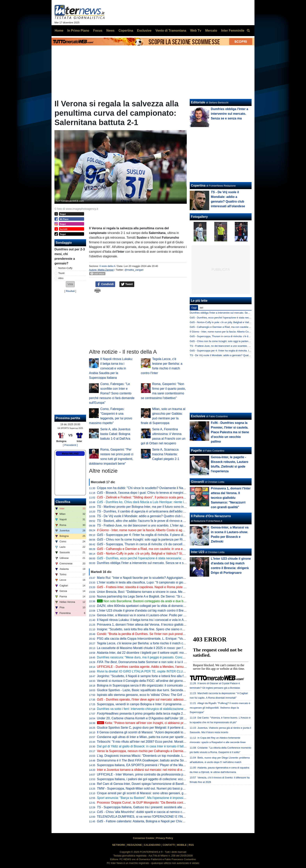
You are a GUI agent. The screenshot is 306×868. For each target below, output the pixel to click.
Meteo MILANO (70, 454)
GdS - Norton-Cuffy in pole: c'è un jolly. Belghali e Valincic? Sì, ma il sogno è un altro (236, 322)
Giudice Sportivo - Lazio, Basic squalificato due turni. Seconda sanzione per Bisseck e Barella (162, 690)
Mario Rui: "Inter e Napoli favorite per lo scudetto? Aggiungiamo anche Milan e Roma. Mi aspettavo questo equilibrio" (178, 578)
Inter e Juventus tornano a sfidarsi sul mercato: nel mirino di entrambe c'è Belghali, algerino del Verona (168, 770)
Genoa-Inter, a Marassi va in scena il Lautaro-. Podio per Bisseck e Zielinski (153, 615)
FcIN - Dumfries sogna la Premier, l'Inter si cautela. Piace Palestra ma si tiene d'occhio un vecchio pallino (230, 432)
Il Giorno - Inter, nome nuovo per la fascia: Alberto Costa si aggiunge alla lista (232, 332)
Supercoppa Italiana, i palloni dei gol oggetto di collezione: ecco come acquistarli (153, 779)
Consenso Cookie (143, 838)
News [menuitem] (110, 31)
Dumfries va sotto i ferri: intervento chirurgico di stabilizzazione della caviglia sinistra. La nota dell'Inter (167, 709)
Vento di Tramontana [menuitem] (171, 31)
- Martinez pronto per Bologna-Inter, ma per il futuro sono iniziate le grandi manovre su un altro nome (169, 507)
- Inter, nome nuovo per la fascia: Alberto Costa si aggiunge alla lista (150, 530)
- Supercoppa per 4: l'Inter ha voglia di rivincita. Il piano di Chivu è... (147, 535)
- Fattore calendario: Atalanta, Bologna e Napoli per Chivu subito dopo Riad (153, 821)
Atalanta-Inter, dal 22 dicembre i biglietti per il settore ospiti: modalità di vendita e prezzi (157, 653)
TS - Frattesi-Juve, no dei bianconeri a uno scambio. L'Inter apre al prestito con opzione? (239, 346)
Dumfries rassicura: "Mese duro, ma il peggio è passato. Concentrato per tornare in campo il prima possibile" (172, 657)
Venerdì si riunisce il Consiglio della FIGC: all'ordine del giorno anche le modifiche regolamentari (163, 681)
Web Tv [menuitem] (196, 31)
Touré (61, 273)
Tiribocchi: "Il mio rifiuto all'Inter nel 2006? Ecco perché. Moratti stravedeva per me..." (156, 742)
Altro (61, 278)
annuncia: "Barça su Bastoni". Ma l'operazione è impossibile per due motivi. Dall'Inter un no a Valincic (171, 798)
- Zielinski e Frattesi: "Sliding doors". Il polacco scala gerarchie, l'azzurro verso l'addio (159, 497)
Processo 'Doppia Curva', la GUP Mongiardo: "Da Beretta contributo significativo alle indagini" (162, 803)
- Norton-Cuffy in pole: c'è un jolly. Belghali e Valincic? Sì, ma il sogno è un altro (155, 554)
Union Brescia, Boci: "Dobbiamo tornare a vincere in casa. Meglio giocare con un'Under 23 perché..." (167, 592)
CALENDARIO (152, 845)
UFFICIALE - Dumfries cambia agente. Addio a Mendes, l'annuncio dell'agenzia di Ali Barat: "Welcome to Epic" (173, 667)
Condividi (105, 284)
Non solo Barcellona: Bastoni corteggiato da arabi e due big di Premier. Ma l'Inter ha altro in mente (168, 601)
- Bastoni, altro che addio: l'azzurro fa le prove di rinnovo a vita (142, 521)
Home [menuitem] (59, 31)
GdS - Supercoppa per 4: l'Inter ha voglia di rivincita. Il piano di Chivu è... (230, 351)
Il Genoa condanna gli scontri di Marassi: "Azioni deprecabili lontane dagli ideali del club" (158, 732)
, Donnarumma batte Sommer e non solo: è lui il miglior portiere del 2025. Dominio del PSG (170, 662)
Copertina (198, 185)
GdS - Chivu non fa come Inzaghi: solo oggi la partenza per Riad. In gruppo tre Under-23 (239, 341)
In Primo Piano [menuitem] (78, 31)
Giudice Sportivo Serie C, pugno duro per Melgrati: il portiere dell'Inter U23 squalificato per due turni (166, 728)
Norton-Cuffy (65, 268)
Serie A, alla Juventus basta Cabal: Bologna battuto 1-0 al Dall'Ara (115, 434)
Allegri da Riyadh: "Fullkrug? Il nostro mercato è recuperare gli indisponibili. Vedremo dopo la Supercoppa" (220, 708)
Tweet (127, 284)
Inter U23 (197, 552)
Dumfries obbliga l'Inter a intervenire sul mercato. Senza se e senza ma (146, 563)
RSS (191, 845)
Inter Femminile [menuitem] (233, 31)
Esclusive (198, 416)
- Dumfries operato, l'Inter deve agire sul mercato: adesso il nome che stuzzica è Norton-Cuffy (165, 699)
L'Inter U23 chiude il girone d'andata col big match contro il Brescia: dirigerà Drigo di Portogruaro (164, 611)
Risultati (70, 291)
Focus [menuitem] (98, 31)
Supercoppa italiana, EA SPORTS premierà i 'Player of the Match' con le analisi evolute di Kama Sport (168, 765)
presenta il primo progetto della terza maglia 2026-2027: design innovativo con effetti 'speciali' (173, 714)
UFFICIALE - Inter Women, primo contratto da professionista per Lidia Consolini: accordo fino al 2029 (167, 774)
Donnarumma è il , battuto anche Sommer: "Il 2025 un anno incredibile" (165, 760)
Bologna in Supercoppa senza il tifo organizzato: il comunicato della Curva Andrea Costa (158, 685)
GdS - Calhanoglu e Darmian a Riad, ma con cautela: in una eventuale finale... (233, 327)
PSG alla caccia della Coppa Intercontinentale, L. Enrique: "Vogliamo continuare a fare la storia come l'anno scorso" (177, 639)
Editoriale (198, 102)
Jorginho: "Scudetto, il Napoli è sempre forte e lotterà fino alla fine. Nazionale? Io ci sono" (159, 676)
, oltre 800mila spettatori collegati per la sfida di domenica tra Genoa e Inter (153, 606)
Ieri (201, 308)
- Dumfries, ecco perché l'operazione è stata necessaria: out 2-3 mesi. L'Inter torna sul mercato (166, 558)
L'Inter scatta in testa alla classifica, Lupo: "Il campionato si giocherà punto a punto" (155, 582)
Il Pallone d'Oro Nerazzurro (211, 516)
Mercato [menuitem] (211, 31)
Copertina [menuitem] (126, 31)
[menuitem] (248, 31)
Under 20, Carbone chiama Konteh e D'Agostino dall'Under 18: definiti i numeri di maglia (158, 718)
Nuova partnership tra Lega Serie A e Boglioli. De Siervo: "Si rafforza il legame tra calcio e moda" (164, 596)
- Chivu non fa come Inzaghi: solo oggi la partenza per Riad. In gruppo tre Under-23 (158, 539)
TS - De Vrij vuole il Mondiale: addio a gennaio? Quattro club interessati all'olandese (236, 355)
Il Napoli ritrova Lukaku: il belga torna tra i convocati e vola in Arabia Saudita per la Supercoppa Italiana (111, 368)
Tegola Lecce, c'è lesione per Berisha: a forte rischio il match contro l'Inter (148, 643)
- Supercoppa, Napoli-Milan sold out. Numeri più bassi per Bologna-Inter (151, 788)
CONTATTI (169, 845)
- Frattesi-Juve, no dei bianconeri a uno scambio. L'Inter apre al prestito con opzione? (158, 525)
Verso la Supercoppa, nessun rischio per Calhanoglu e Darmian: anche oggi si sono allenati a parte (166, 751)
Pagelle (196, 450)
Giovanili (197, 482)
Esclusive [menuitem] (144, 31)
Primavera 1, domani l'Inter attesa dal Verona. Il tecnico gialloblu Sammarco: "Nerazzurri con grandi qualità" (171, 625)
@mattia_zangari (134, 270)
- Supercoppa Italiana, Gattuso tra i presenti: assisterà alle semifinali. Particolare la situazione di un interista (174, 807)
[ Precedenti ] (70, 445)
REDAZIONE (135, 845)
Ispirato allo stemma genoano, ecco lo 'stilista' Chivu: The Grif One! (143, 695)
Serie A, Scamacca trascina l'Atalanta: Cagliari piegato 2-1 (166, 454)
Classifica (63, 502)
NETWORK (119, 845)
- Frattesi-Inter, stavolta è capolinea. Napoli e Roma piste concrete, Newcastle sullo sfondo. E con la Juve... (175, 587)
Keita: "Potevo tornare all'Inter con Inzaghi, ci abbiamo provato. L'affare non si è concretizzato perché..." (173, 723)
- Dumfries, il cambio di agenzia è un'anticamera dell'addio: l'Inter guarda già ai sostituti (160, 511)
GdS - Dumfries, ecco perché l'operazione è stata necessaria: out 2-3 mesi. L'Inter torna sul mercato (245, 318)
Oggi (194, 308)
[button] (70, 284)
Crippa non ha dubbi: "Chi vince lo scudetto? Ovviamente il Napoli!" (144, 488)
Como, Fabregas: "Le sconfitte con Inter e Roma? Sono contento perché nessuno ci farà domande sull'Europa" (112, 393)
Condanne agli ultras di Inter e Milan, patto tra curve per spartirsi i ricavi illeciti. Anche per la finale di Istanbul (172, 737)
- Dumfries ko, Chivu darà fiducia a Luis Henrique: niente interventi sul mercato (155, 502)
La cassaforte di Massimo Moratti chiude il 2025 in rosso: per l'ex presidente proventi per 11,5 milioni (166, 648)
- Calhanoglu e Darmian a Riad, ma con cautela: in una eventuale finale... (151, 549)
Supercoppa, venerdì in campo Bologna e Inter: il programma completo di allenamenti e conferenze (166, 704)
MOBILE (182, 845)
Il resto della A (107, 266)
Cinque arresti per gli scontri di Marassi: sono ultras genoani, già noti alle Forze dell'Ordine (160, 793)
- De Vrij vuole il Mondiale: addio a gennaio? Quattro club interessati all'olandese (155, 516)
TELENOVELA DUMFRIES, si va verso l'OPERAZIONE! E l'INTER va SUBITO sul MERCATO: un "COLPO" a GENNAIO (180, 817)
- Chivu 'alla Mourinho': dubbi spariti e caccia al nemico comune (144, 812)
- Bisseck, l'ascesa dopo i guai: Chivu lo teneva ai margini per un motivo (150, 493)
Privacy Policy (165, 838)
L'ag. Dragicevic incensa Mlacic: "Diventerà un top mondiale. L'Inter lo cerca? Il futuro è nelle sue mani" (168, 756)
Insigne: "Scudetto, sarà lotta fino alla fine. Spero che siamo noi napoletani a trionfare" (156, 629)
